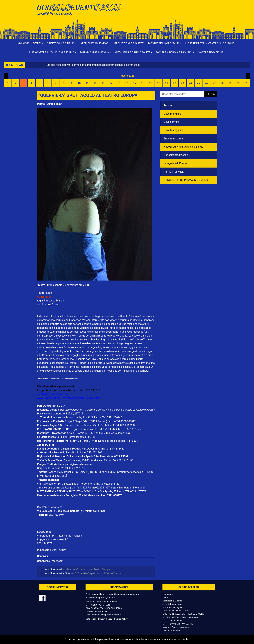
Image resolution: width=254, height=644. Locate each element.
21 (167, 83)
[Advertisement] (173, 13)
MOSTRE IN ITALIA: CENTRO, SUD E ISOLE (183, 614)
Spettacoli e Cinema (172, 601)
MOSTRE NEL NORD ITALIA (176, 611)
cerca (211, 94)
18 (143, 83)
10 (79, 83)
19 (151, 83)
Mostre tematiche (171, 630)
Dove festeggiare (173, 130)
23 (182, 83)
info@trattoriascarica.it (130, 472)
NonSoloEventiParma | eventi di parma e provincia (81, 9)
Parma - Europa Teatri (50, 104)
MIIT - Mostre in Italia (173, 620)
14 (111, 83)
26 (206, 83)
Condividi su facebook (50, 561)
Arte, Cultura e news (172, 604)
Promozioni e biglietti (129, 43)
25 (198, 83)
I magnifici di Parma (175, 163)
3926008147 (101, 611)
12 (95, 83)
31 (246, 83)
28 (222, 83)
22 (174, 83)
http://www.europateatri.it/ (52, 540)
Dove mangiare (172, 114)
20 (159, 83)
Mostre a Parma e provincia (175, 53)
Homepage (168, 594)
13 (103, 83)
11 (87, 83)
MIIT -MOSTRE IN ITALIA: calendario (180, 617)
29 (230, 83)
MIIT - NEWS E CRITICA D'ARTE (178, 624)
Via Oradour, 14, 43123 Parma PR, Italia (60, 536)
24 (190, 83)
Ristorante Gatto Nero (50, 507)
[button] (38, 44)
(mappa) (111, 421)
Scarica (52, 472)
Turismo (168, 105)
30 (238, 83)
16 (127, 83)
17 (135, 83)
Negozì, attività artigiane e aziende (183, 147)
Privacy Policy (105, 619)
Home (23, 43)
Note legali (91, 619)
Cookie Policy (121, 619)
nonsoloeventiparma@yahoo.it (100, 597)
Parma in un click (174, 172)
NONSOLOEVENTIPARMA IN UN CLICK (186, 180)
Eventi (165, 597)
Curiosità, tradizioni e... (177, 155)
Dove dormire (171, 122)
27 (214, 83)
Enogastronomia (173, 139)
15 (119, 83)
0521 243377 (45, 543)
